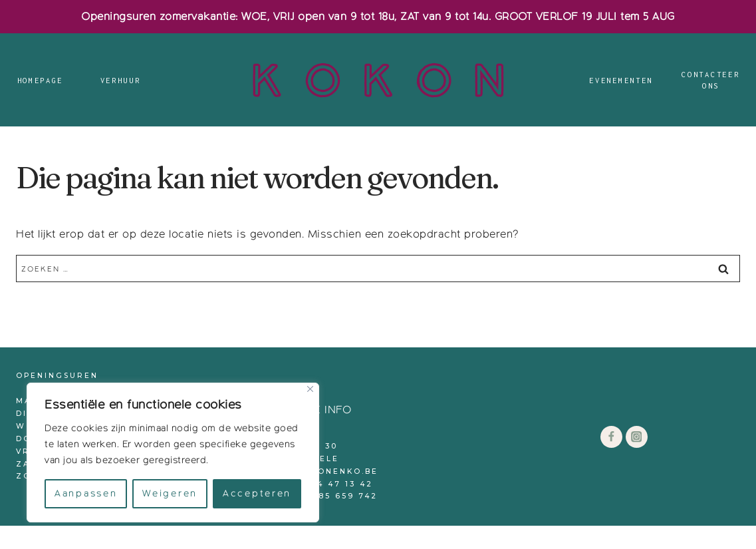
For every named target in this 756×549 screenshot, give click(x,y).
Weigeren (170, 493)
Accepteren (257, 493)
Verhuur (121, 80)
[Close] (310, 389)
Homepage (41, 80)
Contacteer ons (710, 80)
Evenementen (621, 80)
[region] (173, 453)
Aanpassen (86, 493)
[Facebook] (611, 437)
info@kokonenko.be (320, 471)
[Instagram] (637, 437)
